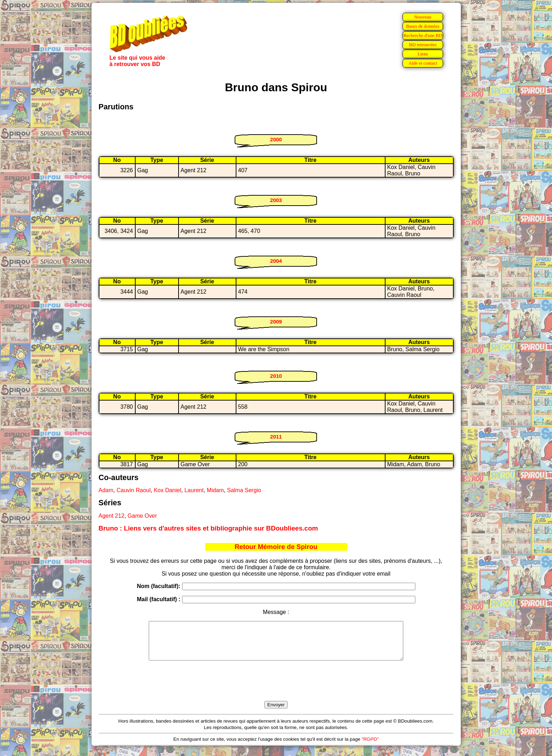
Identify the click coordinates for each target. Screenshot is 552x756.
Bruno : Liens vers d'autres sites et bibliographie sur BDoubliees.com (208, 528)
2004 (276, 261)
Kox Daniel (167, 490)
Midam (215, 490)
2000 (276, 139)
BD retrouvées (423, 45)
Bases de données (423, 26)
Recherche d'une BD (423, 35)
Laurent (194, 490)
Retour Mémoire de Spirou (276, 547)
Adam (106, 490)
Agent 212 (112, 516)
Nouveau (423, 17)
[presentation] (276, 689)
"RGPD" (370, 747)
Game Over (142, 516)
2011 (276, 437)
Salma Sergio (244, 490)
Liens (423, 54)
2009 (276, 322)
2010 (276, 376)
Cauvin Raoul (133, 490)
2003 (276, 200)
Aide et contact (423, 63)
